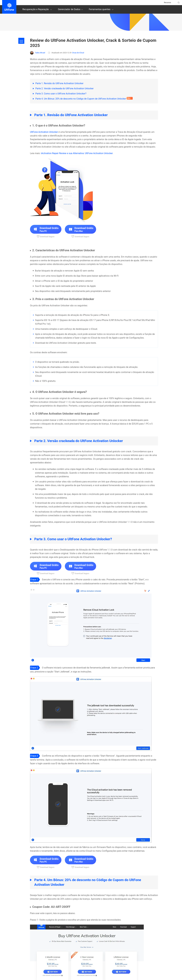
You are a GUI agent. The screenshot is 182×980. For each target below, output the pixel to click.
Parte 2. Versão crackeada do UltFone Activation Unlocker (64, 88)
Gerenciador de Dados (71, 10)
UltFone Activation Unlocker (44, 132)
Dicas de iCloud (78, 53)
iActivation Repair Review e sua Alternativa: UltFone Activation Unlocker (77, 153)
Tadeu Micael (38, 53)
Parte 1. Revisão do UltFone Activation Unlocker (59, 83)
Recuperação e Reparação (38, 10)
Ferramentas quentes (102, 10)
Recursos (167, 3)
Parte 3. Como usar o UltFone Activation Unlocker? (61, 94)
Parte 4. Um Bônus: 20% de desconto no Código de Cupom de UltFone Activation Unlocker (81, 99)
